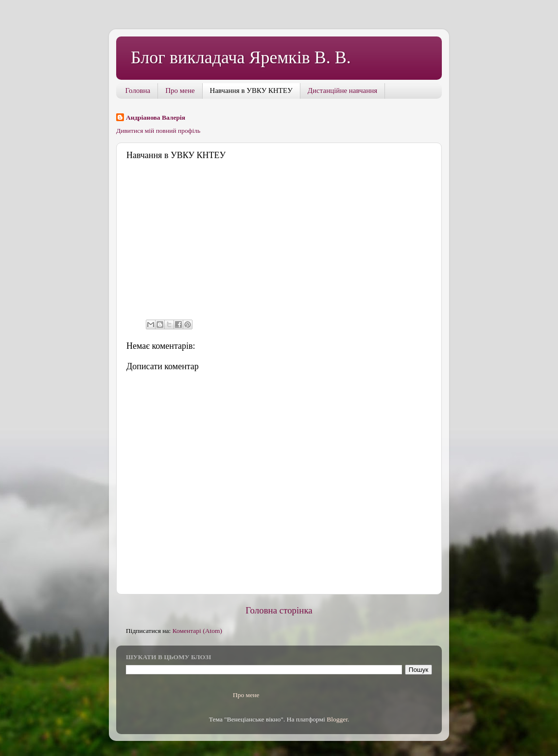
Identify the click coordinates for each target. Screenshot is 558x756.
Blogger (337, 719)
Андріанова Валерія (156, 117)
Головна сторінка (279, 610)
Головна (138, 90)
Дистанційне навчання (342, 90)
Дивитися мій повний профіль (158, 131)
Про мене (180, 90)
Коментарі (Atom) (197, 631)
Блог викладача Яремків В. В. (241, 57)
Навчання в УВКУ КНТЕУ (251, 90)
